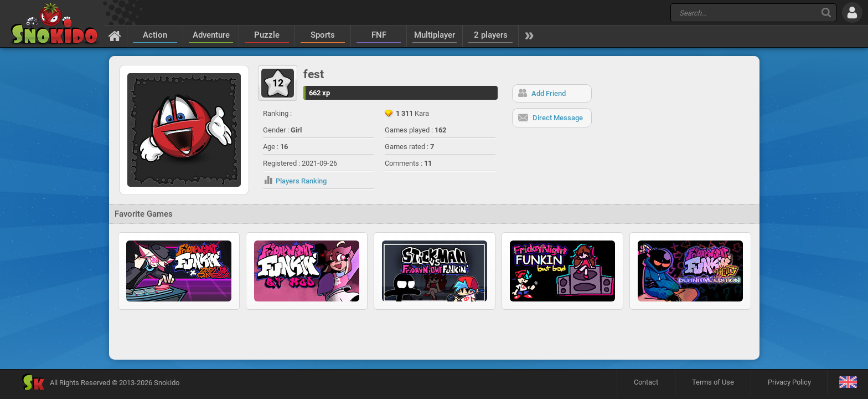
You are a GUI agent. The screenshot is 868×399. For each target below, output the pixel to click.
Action (155, 35)
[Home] (115, 35)
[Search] (826, 12)
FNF (379, 35)
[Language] (848, 383)
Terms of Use (713, 382)
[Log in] (852, 12)
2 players (491, 35)
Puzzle (267, 35)
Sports (323, 35)
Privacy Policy (789, 382)
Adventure (211, 35)
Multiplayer (435, 35)
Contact (646, 382)
